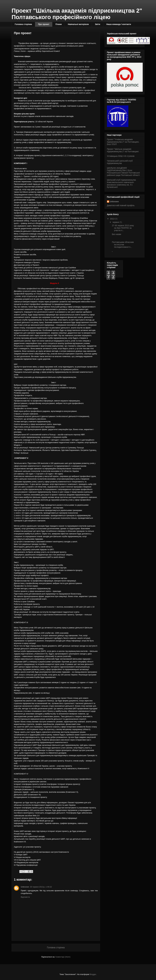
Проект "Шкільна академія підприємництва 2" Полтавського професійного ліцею (77, 14)
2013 (113, 219)
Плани (59, 24)
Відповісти (25, 897)
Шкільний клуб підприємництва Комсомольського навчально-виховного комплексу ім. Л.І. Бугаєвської (121, 183)
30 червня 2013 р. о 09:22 (41, 887)
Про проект (44, 24)
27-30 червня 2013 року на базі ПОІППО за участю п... (123, 228)
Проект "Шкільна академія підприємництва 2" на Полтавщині (123, 150)
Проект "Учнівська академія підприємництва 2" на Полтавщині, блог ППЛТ (123, 142)
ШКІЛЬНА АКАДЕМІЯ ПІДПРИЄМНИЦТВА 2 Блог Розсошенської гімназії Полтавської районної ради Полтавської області (123, 172)
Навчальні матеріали (78, 24)
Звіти (98, 24)
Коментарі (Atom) (63, 957)
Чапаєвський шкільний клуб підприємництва (120, 162)
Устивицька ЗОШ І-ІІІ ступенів (121, 156)
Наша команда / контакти (119, 24)
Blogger (93, 974)
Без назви (116, 234)
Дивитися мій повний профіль (121, 205)
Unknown (25, 887)
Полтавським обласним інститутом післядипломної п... (123, 245)
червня (116, 222)
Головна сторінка (23, 24)
